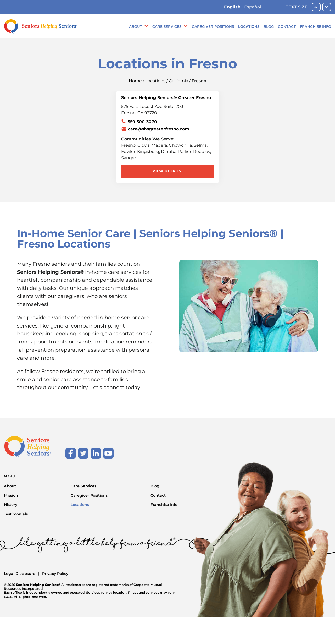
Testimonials (16, 514)
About (135, 26)
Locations (249, 26)
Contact (287, 26)
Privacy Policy (55, 574)
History (11, 505)
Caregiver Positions (213, 26)
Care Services (167, 26)
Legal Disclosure (20, 574)
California (178, 81)
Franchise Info (316, 26)
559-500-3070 (142, 122)
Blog (269, 26)
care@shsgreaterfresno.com (159, 129)
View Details (167, 171)
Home (135, 81)
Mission (11, 495)
